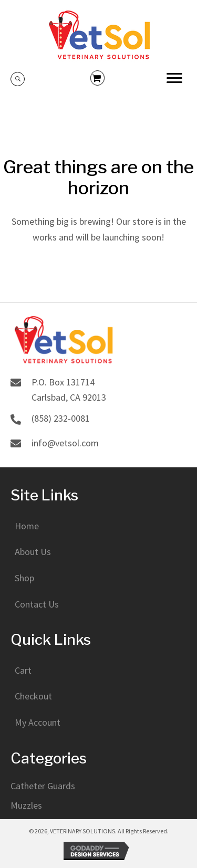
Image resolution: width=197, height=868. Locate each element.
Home (27, 526)
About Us (33, 552)
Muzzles (26, 805)
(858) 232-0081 (61, 418)
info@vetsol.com (65, 443)
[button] (174, 78)
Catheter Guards (43, 786)
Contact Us (37, 604)
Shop (24, 578)
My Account (38, 722)
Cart (23, 670)
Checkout (33, 696)
